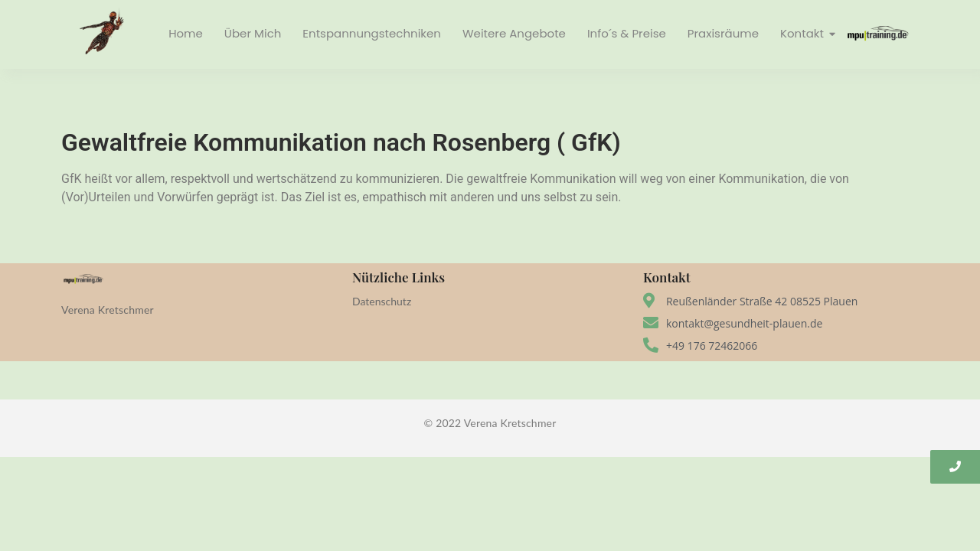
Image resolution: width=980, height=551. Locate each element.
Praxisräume (723, 33)
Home (186, 33)
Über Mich (253, 33)
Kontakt (804, 33)
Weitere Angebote (514, 33)
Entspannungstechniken (372, 33)
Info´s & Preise (627, 33)
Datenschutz (382, 301)
